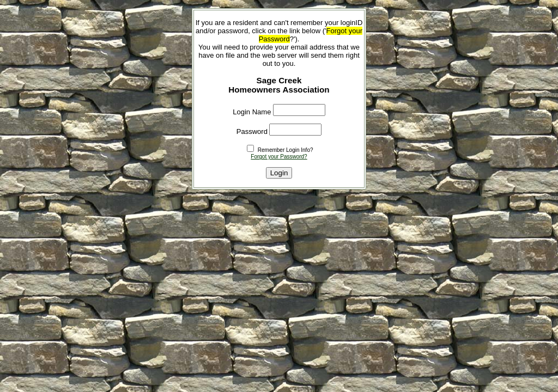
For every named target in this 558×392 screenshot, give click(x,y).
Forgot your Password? (279, 157)
